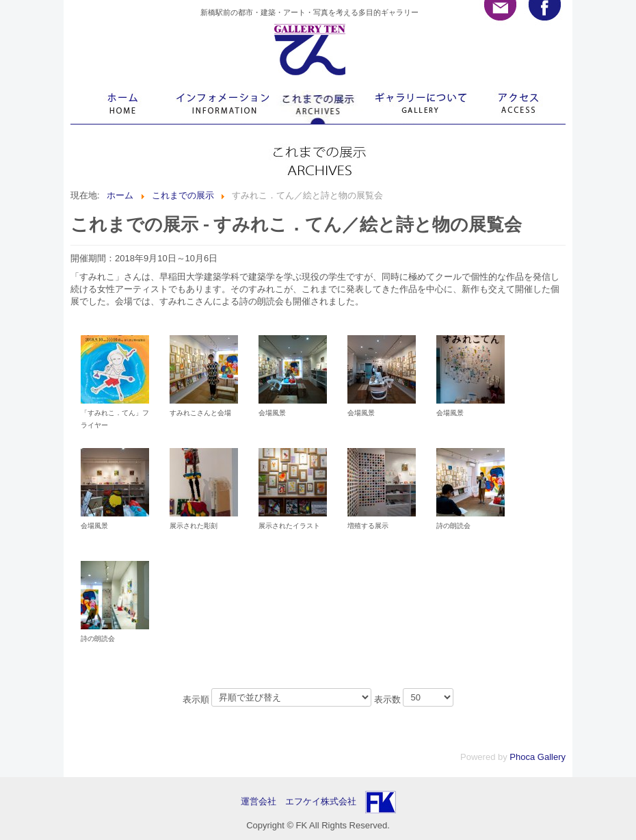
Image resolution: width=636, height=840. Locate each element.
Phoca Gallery (538, 757)
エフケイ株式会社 (321, 801)
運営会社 (263, 801)
